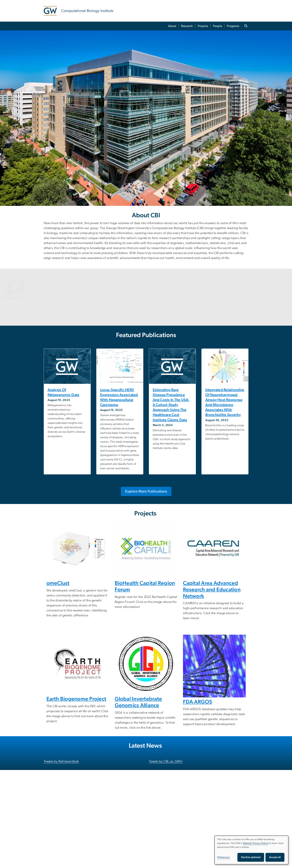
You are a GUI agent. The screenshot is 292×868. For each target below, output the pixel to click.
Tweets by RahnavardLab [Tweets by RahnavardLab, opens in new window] (61, 761)
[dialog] (251, 850)
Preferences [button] (224, 857)
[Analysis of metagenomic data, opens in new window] (67, 392)
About (172, 26)
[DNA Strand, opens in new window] (214, 666)
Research (187, 26)
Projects (203, 26)
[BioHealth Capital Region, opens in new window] (146, 548)
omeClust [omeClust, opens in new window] (58, 583)
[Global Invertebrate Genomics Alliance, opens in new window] (146, 664)
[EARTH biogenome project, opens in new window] (78, 664)
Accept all (275, 857)
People (218, 26)
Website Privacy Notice (256, 843)
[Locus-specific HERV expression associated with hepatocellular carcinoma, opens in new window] (120, 398)
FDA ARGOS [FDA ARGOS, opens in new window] (198, 702)
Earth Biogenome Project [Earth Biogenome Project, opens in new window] (76, 699)
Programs (233, 26)
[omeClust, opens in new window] (78, 548)
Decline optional (251, 857)
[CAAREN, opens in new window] (214, 548)
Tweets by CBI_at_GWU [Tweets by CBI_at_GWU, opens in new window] (166, 761)
